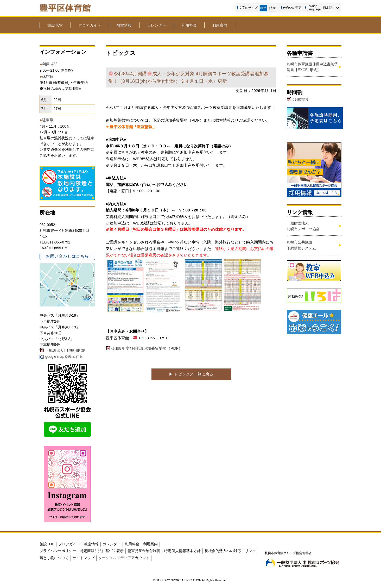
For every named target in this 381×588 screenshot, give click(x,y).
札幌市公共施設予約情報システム (301, 245)
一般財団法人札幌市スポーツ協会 (303, 226)
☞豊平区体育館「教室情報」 (131, 127)
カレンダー (157, 25)
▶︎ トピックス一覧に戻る (191, 374)
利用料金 (189, 25)
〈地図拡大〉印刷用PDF (65, 351)
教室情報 (124, 25)
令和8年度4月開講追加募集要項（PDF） (147, 348)
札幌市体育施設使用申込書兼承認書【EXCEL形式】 (312, 67)
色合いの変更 (292, 8)
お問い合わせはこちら (67, 256)
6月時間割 (301, 99)
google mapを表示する (64, 356)
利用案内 (220, 25)
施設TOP (55, 25)
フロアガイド (90, 25)
